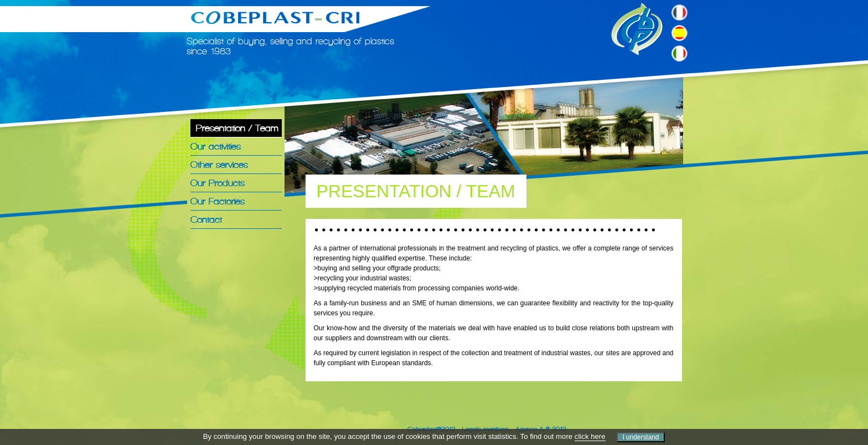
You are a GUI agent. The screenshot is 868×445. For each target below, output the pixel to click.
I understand (640, 437)
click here (590, 436)
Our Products (218, 183)
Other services (219, 165)
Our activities (216, 146)
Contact (206, 219)
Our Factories (218, 201)
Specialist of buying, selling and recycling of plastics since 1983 (290, 46)
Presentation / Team (237, 128)
